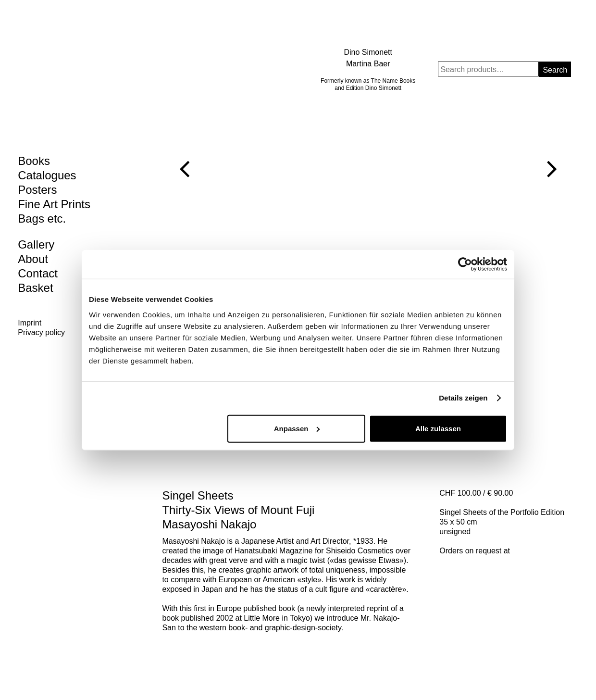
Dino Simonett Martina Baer (368, 58)
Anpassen (297, 428)
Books (34, 161)
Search (555, 70)
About (33, 259)
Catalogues (47, 175)
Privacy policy (41, 332)
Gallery (36, 244)
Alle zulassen (438, 428)
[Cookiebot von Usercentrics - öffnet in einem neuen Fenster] (465, 264)
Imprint (30, 323)
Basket (35, 288)
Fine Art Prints (54, 204)
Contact (38, 273)
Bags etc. (42, 219)
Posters (37, 190)
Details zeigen (463, 398)
